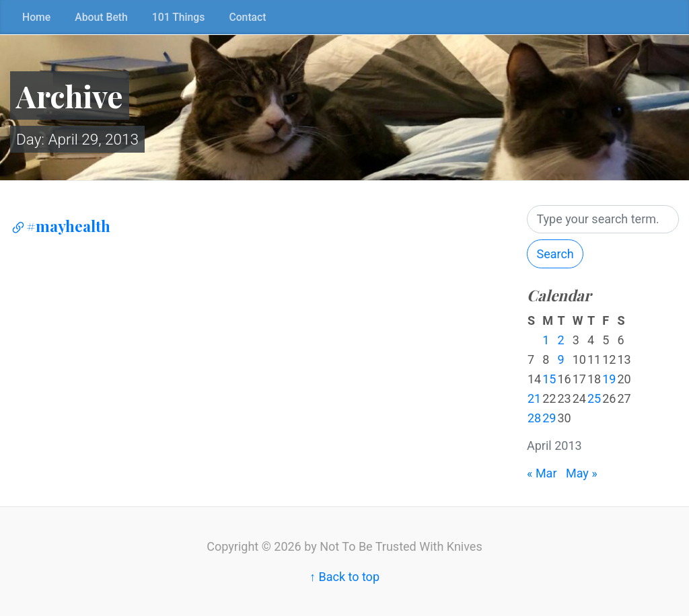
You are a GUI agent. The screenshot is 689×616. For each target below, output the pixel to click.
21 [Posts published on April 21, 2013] (534, 398)
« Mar (542, 473)
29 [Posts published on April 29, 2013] (549, 418)
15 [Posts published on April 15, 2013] (549, 379)
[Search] (603, 220)
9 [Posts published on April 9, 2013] (560, 359)
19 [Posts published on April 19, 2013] (609, 379)
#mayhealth (60, 226)
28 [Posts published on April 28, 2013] (534, 418)
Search (555, 254)
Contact (247, 17)
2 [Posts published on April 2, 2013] (560, 340)
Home (36, 17)
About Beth (101, 17)
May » (582, 473)
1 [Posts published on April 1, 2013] (546, 340)
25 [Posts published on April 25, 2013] (594, 398)
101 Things (179, 17)
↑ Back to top (344, 577)
